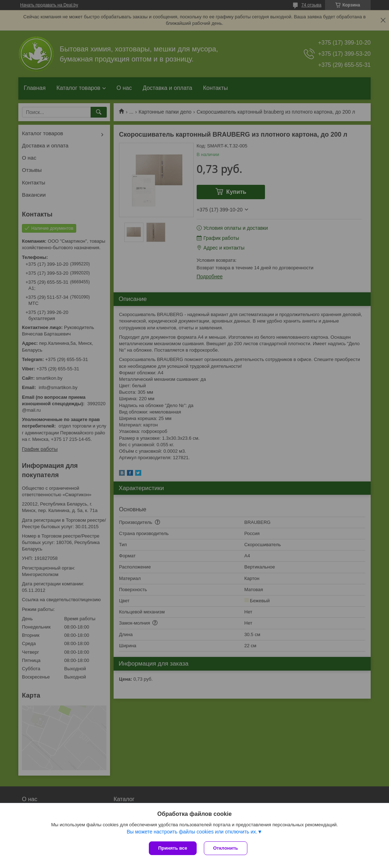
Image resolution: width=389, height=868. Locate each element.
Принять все (173, 848)
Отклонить (226, 848)
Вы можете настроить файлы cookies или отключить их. (192, 832)
